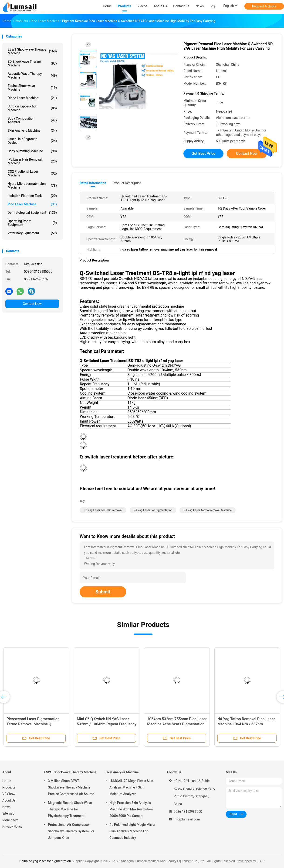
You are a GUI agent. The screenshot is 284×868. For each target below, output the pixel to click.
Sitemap (8, 813)
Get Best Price (203, 153)
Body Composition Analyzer (32, 120)
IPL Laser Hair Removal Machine (32, 161)
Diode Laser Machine (32, 98)
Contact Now (32, 304)
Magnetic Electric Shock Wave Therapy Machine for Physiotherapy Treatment (70, 809)
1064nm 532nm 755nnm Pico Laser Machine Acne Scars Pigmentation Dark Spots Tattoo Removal (177, 724)
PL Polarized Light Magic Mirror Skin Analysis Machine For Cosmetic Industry (132, 831)
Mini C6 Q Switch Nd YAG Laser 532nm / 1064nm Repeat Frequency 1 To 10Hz (107, 724)
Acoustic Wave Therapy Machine (32, 76)
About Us (9, 800)
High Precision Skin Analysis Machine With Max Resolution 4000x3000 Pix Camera (131, 809)
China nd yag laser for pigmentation (45, 861)
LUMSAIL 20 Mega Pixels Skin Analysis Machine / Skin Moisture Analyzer (131, 787)
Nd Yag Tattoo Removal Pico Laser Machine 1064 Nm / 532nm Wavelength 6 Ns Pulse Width (246, 724)
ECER (261, 861)
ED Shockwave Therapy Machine (32, 63)
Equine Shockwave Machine (32, 88)
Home (7, 781)
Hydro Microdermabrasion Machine (32, 186)
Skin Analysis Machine (32, 131)
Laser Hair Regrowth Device (32, 141)
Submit (103, 592)
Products (9, 787)
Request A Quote (264, 6)
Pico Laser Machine (32, 204)
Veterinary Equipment (32, 233)
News (6, 807)
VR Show (9, 794)
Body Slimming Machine (32, 151)
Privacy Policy (12, 827)
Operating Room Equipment (32, 223)
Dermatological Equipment (32, 213)
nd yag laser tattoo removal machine (208, 510)
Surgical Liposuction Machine (32, 108)
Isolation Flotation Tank (32, 196)
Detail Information (93, 183)
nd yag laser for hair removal (103, 510)
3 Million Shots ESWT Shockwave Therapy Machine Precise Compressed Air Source (71, 787)
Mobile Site (10, 820)
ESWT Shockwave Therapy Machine (32, 51)
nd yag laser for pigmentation (153, 510)
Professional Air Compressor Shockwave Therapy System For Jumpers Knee (71, 831)
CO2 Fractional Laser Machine (32, 173)
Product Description (127, 183)
